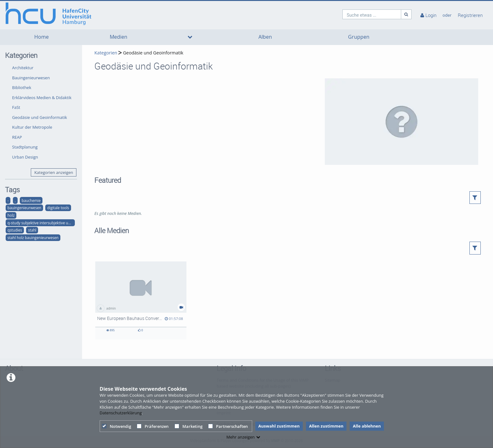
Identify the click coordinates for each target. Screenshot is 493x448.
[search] (372, 14)
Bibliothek (22, 87)
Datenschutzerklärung (121, 413)
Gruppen (359, 37)
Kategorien (106, 53)
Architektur (23, 68)
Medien (119, 37)
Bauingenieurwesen (31, 78)
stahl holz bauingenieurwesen (33, 238)
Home (42, 37)
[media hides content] (190, 37)
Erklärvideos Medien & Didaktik (42, 98)
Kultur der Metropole (32, 127)
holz (11, 215)
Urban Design (25, 157)
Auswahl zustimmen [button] (279, 426)
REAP (17, 137)
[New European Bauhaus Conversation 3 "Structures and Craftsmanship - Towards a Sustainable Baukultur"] (141, 300)
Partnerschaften (228, 426)
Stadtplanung (25, 147)
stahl (32, 230)
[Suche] (406, 14)
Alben (265, 37)
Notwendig (116, 426)
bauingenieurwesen (24, 208)
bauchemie (31, 200)
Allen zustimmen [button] (326, 426)
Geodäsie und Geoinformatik (40, 117)
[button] (475, 198)
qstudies (15, 230)
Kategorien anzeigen (54, 172)
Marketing (188, 426)
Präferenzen (153, 426)
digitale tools (58, 208)
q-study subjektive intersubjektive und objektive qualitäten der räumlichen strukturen (41, 223)
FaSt (16, 107)
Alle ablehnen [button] (367, 426)
